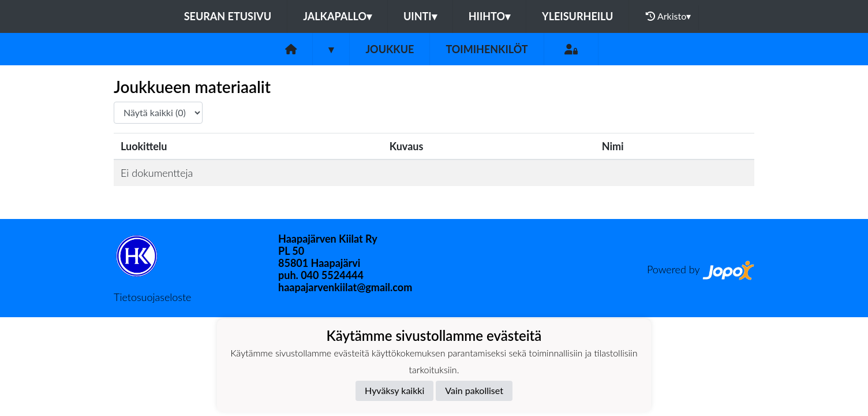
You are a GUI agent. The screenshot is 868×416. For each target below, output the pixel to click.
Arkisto (668, 16)
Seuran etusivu (228, 16)
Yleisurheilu (577, 16)
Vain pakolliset (474, 390)
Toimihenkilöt (487, 49)
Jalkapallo (337, 16)
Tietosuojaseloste (152, 297)
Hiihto (489, 16)
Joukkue (390, 49)
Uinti (420, 16)
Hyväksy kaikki (394, 390)
